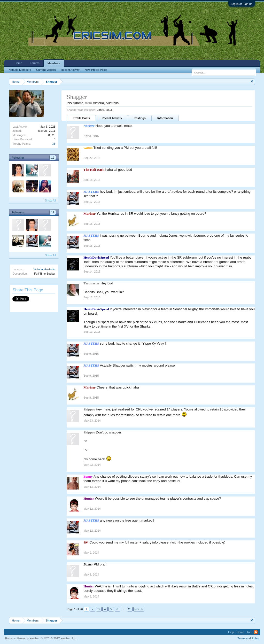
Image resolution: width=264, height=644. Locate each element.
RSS (256, 632)
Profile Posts (81, 118)
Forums (35, 63)
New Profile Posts (96, 70)
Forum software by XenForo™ (41, 638)
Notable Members (20, 70)
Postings (140, 118)
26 (130, 609)
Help (231, 632)
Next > (139, 609)
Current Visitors (46, 70)
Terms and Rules (248, 638)
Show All (50, 200)
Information (165, 118)
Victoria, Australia (44, 269)
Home (18, 63)
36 (54, 144)
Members (54, 63)
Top (249, 632)
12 (53, 158)
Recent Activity (112, 118)
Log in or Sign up (242, 4)
